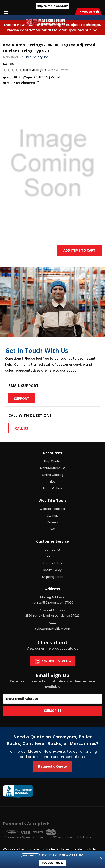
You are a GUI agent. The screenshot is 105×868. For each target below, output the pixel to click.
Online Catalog (53, 475)
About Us (52, 556)
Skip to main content (52, 6)
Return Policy (52, 570)
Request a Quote (52, 767)
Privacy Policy (52, 563)
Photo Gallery (53, 488)
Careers (53, 522)
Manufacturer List (53, 468)
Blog (53, 482)
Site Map (52, 516)
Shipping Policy (53, 577)
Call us (22, 428)
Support (22, 399)
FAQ (52, 529)
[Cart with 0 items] (88, 12)
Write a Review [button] (58, 70)
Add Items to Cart (79, 250)
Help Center (53, 461)
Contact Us (53, 550)
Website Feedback (53, 509)
